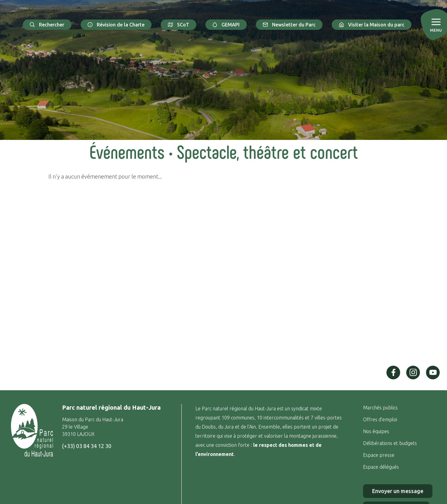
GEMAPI (226, 25)
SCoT (178, 25)
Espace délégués (382, 467)
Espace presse (379, 455)
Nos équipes (376, 431)
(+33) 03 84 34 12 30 (87, 446)
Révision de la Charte (116, 25)
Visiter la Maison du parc (372, 25)
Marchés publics (380, 408)
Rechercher (47, 25)
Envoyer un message (398, 491)
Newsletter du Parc (289, 25)
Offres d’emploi (380, 419)
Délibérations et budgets (390, 443)
